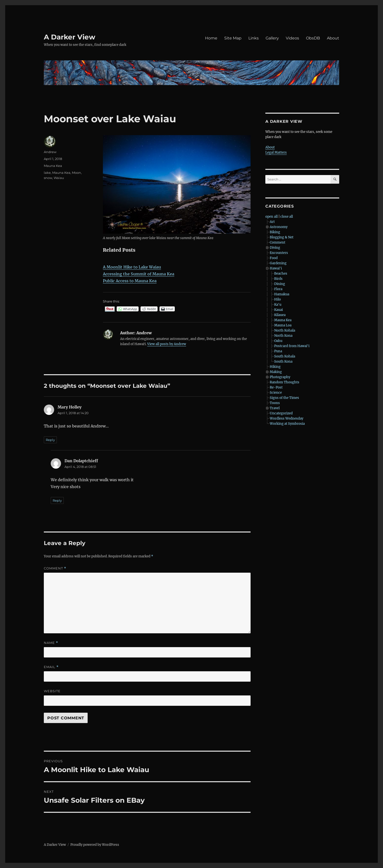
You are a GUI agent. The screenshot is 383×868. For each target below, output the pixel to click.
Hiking (275, 367)
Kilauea (280, 315)
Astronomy (279, 227)
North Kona (283, 336)
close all (287, 217)
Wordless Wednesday (287, 418)
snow (48, 178)
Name (51, 643)
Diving (275, 248)
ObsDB (313, 38)
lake (47, 173)
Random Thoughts (285, 382)
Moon (76, 173)
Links (254, 38)
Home (211, 38)
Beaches (281, 274)
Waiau (59, 178)
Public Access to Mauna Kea (130, 281)
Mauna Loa (283, 325)
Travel (275, 408)
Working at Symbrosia (287, 424)
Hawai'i (276, 268)
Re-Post (276, 387)
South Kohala (285, 356)
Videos (292, 38)
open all (271, 217)
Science (276, 393)
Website (52, 691)
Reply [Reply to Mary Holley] (50, 440)
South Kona (283, 362)
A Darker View (70, 37)
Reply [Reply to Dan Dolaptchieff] (57, 500)
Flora (278, 289)
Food (274, 258)
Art (272, 222)
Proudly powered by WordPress (95, 845)
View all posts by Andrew (167, 344)
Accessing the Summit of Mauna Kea (139, 274)
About (333, 38)
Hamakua (282, 294)
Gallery (272, 38)
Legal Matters (276, 152)
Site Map (233, 38)
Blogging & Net (282, 237)
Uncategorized (281, 413)
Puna (278, 351)
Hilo (278, 299)
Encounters (279, 253)
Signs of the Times (284, 398)
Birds (278, 279)
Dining (280, 284)
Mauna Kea (53, 166)
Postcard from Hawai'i (292, 346)
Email (51, 667)
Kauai (279, 310)
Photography (280, 377)
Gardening (278, 263)
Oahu (278, 341)
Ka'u (278, 305)
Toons (275, 403)
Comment (55, 568)
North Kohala (285, 330)
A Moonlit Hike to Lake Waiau (132, 267)
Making (276, 372)
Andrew (50, 152)
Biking (275, 232)
